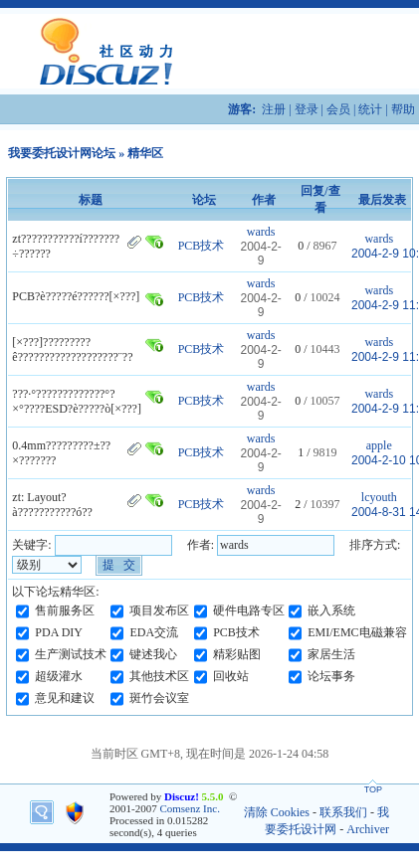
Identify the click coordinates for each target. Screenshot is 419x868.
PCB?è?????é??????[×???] (76, 296)
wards (261, 232)
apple (379, 445)
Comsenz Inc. (189, 808)
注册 (274, 109)
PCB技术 (202, 246)
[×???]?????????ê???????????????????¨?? (72, 349)
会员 (338, 109)
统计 (370, 109)
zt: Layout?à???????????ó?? (52, 505)
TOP (373, 789)
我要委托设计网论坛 (62, 153)
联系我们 (343, 812)
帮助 (403, 109)
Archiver (368, 829)
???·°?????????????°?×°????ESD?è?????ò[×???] (77, 401)
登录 (307, 109)
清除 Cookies (277, 812)
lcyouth (379, 497)
